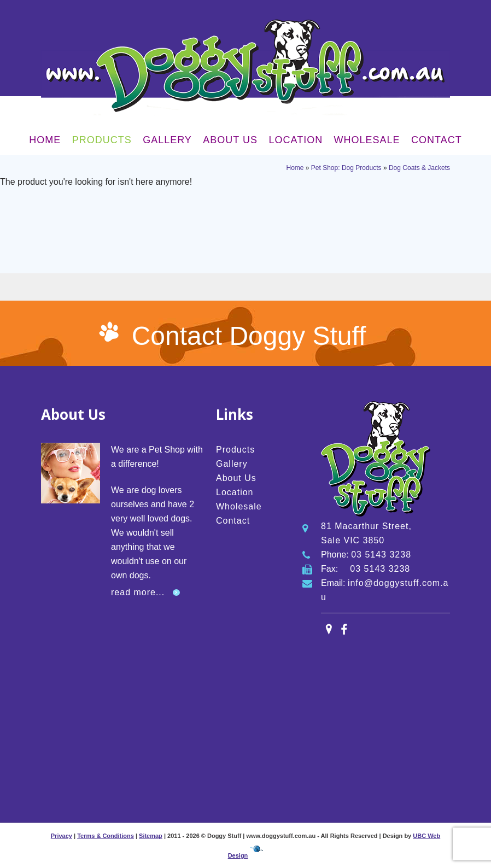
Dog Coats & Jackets (419, 168)
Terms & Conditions (106, 836)
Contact (437, 140)
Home (45, 140)
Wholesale (367, 140)
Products (102, 140)
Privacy (62, 836)
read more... (138, 592)
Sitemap (151, 836)
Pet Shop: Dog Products (346, 168)
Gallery (167, 140)
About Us (230, 140)
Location (296, 140)
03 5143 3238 (381, 555)
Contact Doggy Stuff (249, 336)
